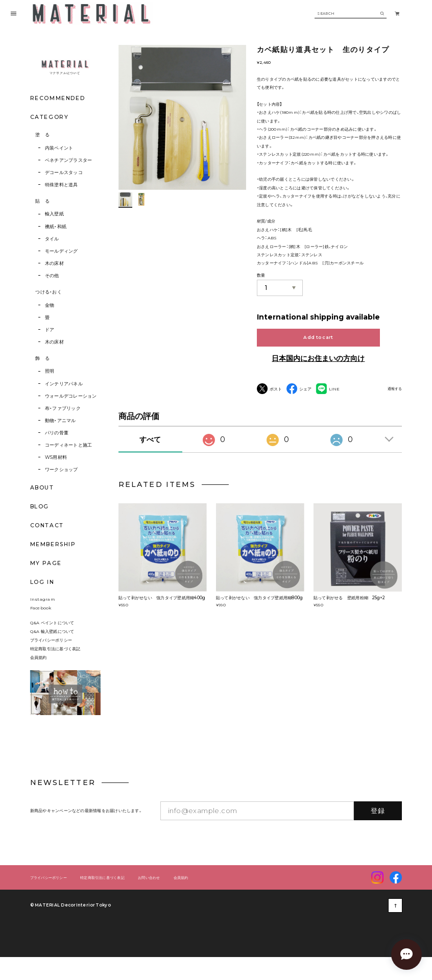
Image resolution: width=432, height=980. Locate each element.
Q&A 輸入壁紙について (54, 641)
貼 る (42, 201)
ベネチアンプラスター (69, 160)
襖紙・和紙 (56, 226)
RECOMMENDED (57, 98)
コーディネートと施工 (69, 445)
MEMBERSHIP (53, 544)
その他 (52, 275)
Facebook (41, 618)
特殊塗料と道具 (62, 185)
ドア (50, 329)
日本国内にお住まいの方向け (318, 358)
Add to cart (318, 337)
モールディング (62, 251)
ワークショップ (62, 469)
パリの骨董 (57, 433)
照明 (50, 371)
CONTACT (47, 525)
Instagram (43, 609)
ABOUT (42, 488)
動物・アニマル (61, 420)
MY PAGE (46, 563)
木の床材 (54, 263)
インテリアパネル (64, 384)
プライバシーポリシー (51, 650)
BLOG (40, 507)
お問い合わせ (149, 887)
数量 (261, 275)
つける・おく (49, 292)
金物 (50, 305)
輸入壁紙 (54, 214)
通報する (395, 389)
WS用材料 (56, 457)
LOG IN (42, 582)
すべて (150, 449)
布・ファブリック (63, 408)
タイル (52, 239)
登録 (378, 820)
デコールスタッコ (64, 172)
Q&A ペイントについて (56, 632)
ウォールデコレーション (71, 396)
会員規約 (39, 667)
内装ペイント (59, 148)
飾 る (42, 358)
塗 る (42, 134)
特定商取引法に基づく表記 (55, 658)
